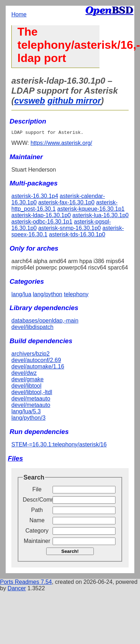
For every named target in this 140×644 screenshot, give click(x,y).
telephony (76, 295)
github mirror (74, 101)
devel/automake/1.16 (38, 368)
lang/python (48, 295)
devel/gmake (28, 380)
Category (37, 532)
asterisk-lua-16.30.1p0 (101, 216)
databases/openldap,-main (45, 322)
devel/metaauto (31, 400)
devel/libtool (26, 387)
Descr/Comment (37, 501)
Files (15, 459)
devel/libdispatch (32, 328)
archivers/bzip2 (31, 355)
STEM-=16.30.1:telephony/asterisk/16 (59, 446)
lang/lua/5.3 (26, 412)
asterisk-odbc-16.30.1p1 (42, 223)
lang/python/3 (28, 419)
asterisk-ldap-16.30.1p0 (41, 216)
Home (19, 14)
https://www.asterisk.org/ (61, 144)
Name (37, 521)
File (37, 490)
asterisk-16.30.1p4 (35, 197)
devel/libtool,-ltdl (32, 393)
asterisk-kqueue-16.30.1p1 (91, 210)
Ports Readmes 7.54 (26, 583)
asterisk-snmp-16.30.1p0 (70, 229)
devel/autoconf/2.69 (36, 361)
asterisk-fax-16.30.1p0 (66, 203)
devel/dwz (24, 374)
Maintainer (37, 542)
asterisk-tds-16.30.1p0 (77, 235)
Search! (70, 552)
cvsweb (30, 101)
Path (37, 511)
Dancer (17, 589)
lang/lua (21, 295)
